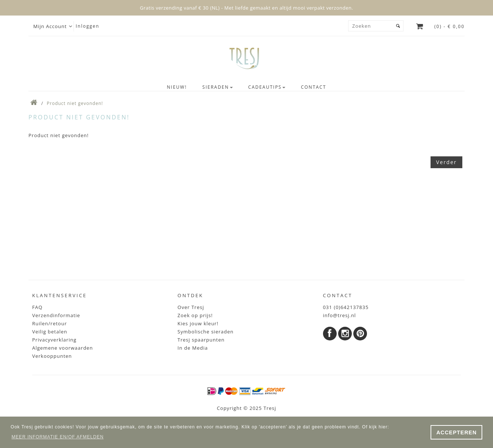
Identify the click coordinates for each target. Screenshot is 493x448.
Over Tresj (191, 307)
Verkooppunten (52, 356)
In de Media (193, 348)
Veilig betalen (50, 332)
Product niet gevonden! (75, 103)
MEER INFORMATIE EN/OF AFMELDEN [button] (57, 437)
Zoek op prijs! (195, 315)
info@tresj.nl (340, 315)
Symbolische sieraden (205, 332)
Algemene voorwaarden (62, 348)
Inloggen (88, 26)
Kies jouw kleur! (198, 323)
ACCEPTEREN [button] (457, 432)
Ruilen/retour (50, 323)
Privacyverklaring (54, 340)
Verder (446, 162)
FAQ (37, 307)
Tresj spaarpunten (201, 340)
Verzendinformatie (56, 315)
